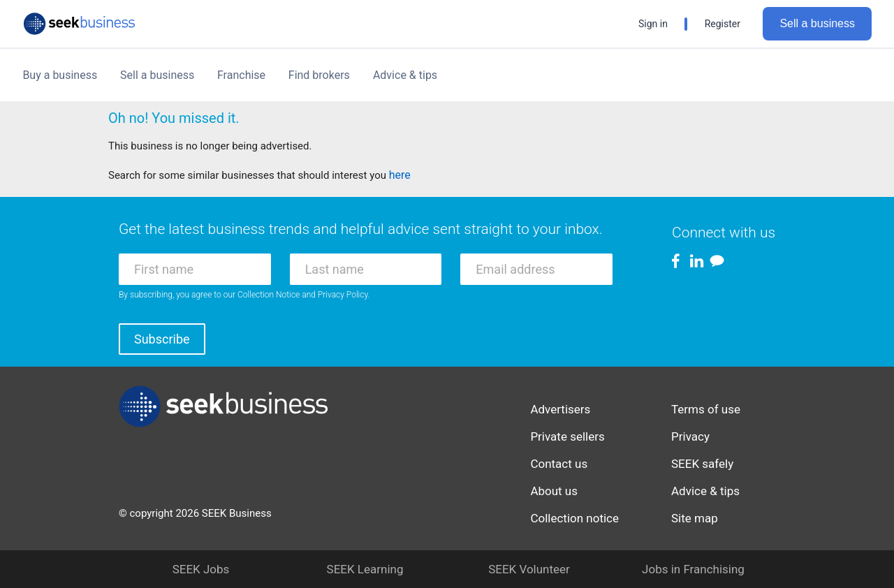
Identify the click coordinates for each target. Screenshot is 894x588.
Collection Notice (269, 295)
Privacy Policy (343, 295)
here (400, 175)
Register (723, 24)
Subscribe (162, 339)
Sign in (653, 24)
